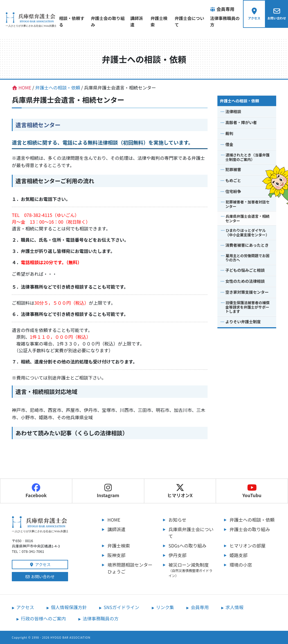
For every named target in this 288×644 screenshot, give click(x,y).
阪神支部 (116, 555)
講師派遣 (135, 21)
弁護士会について (186, 21)
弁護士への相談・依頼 (239, 101)
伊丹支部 (177, 555)
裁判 (229, 133)
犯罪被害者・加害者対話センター (247, 204)
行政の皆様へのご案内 (43, 618)
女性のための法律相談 (245, 281)
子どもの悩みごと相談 (245, 270)
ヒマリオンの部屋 (247, 546)
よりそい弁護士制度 (243, 322)
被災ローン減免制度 (192, 570)
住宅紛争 (233, 191)
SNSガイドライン (121, 607)
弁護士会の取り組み (105, 21)
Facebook (36, 491)
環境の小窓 (241, 565)
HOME (114, 520)
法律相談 (233, 111)
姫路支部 (238, 555)
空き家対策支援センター (247, 292)
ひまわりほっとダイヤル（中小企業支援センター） (247, 233)
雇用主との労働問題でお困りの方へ (247, 258)
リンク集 (165, 607)
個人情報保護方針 (69, 607)
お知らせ (177, 520)
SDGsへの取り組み (187, 546)
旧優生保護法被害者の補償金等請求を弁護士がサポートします (247, 307)
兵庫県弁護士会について (191, 533)
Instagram (108, 491)
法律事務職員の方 (220, 21)
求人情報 (235, 607)
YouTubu (252, 491)
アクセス (40, 564)
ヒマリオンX (180, 491)
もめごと (233, 180)
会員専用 (200, 607)
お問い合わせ (40, 576)
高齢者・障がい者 (241, 122)
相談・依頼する (72, 21)
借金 (229, 144)
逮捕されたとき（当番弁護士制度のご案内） (247, 157)
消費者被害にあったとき (247, 245)
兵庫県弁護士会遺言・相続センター (247, 218)
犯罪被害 (233, 169)
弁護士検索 (158, 21)
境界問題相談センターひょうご (130, 568)
